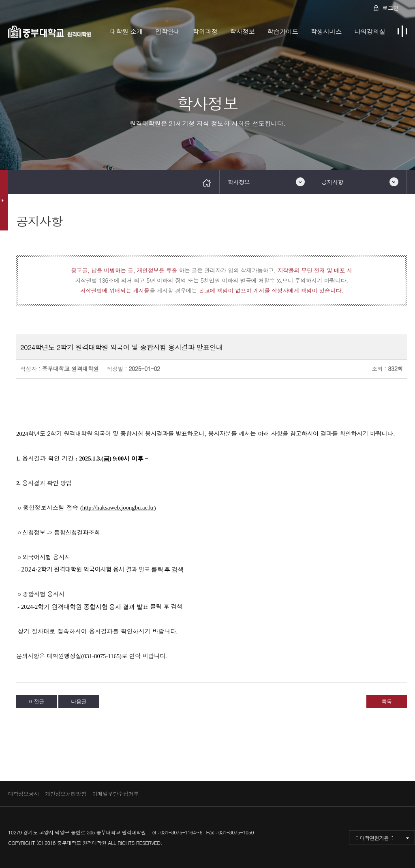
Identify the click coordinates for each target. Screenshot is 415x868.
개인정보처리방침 (66, 794)
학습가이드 (283, 31)
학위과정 (205, 31)
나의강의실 (370, 31)
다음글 (79, 701)
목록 (386, 701)
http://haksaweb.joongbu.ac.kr (118, 508)
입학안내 (168, 31)
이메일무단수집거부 (116, 794)
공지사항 (332, 182)
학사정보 (242, 31)
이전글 (36, 701)
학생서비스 (326, 31)
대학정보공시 (24, 794)
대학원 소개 (126, 31)
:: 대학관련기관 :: (374, 837)
